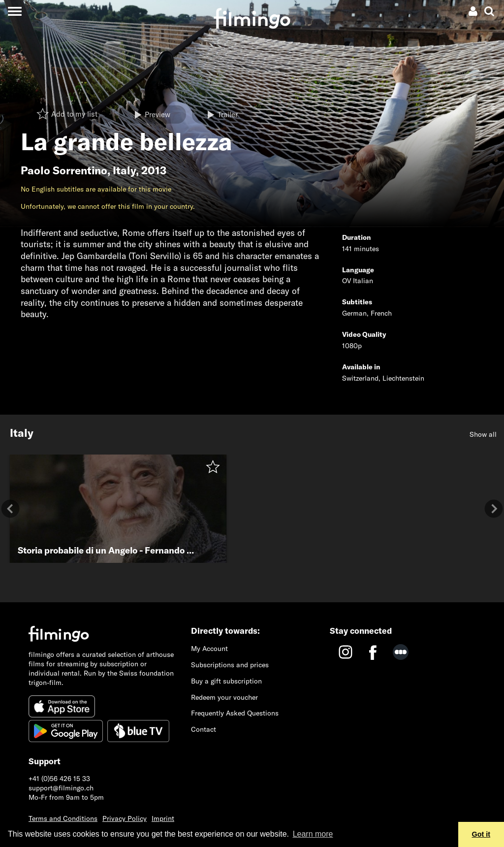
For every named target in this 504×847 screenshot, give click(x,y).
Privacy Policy (125, 818)
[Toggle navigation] (15, 11)
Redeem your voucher (224, 697)
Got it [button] (481, 834)
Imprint (163, 818)
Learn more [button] (313, 834)
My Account (209, 649)
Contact (204, 729)
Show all (483, 434)
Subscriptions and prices (230, 665)
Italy (124, 170)
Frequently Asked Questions (235, 713)
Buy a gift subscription (226, 681)
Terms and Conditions (63, 818)
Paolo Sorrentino (64, 170)
